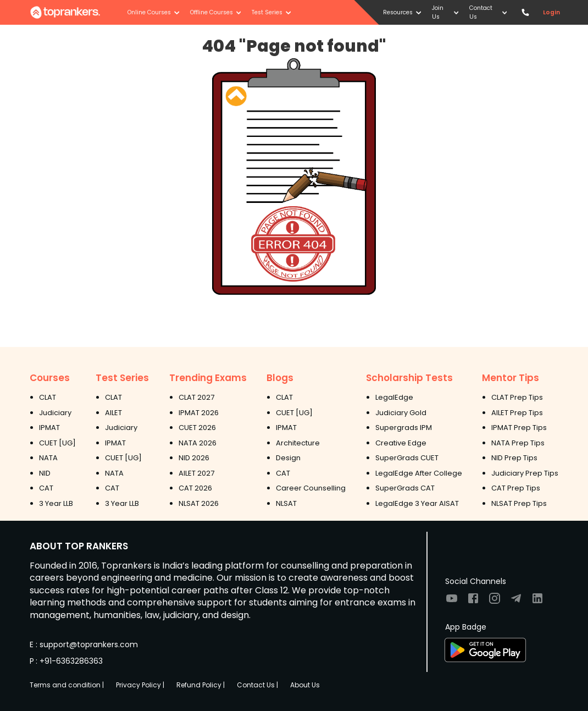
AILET (113, 413)
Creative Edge (401, 443)
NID (45, 473)
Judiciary (55, 413)
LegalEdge (394, 397)
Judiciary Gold (401, 413)
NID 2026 (194, 458)
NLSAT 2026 (199, 503)
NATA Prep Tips (518, 443)
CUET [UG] (57, 443)
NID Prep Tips (514, 458)
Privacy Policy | (140, 685)
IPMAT (49, 428)
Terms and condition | (67, 685)
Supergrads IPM (404, 428)
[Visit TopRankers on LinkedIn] (537, 602)
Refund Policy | (201, 685)
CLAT (48, 397)
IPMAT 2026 (199, 413)
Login (551, 12)
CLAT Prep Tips (517, 397)
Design (288, 458)
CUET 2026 (197, 428)
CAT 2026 (195, 488)
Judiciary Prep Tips (525, 473)
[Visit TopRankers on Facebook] (473, 602)
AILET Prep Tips (517, 413)
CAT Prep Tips (516, 488)
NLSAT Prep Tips (519, 503)
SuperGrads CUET (407, 458)
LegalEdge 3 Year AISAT (417, 503)
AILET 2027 (196, 473)
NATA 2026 (198, 443)
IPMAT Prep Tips (519, 428)
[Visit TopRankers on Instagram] (495, 602)
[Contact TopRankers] (525, 12)
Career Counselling (311, 488)
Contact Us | (257, 685)
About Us (305, 685)
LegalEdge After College (419, 473)
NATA (48, 458)
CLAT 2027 (196, 397)
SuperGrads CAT (405, 488)
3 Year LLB (56, 503)
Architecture (298, 443)
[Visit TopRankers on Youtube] (452, 602)
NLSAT (286, 503)
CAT (46, 488)
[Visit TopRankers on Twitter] (516, 602)
